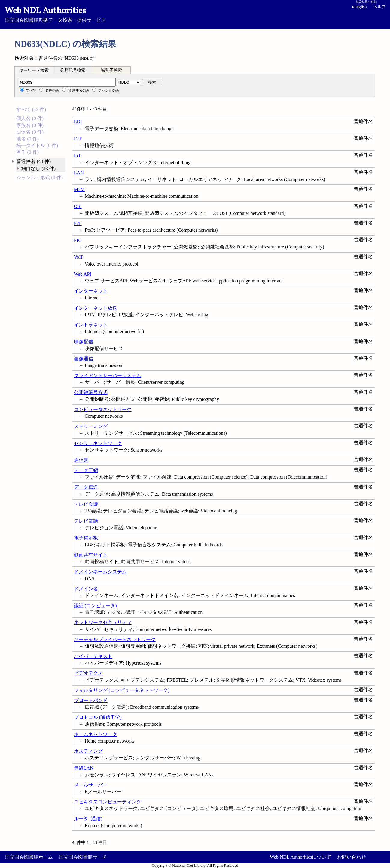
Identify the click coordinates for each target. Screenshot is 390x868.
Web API (83, 274)
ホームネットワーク (96, 734)
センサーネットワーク (98, 443)
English (360, 7)
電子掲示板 (86, 538)
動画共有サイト (91, 555)
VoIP (79, 257)
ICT (78, 139)
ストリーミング (91, 426)
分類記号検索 (73, 70)
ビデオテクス (88, 673)
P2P (78, 223)
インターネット (91, 291)
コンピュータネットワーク (103, 409)
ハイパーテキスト (93, 656)
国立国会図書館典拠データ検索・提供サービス (195, 14)
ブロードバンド (91, 700)
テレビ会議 (86, 504)
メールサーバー (91, 785)
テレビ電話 (86, 521)
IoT (77, 156)
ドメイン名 (86, 589)
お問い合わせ (352, 857)
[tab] (34, 70)
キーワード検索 (34, 70)
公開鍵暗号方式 (91, 392)
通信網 (81, 460)
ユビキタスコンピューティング (108, 802)
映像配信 (84, 342)
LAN (79, 173)
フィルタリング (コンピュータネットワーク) (122, 690)
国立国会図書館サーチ (83, 857)
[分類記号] (67, 82)
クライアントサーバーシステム (108, 375)
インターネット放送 (96, 308)
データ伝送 (86, 487)
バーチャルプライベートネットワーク (115, 640)
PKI (78, 240)
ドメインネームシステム (100, 572)
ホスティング (88, 751)
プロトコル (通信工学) (98, 717)
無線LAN (84, 768)
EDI (78, 122)
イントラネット (91, 325)
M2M (79, 189)
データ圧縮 (86, 470)
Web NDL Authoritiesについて (300, 857)
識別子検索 (111, 70)
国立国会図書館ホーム (29, 857)
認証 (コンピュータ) (95, 606)
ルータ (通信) (88, 819)
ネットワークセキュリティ (103, 622)
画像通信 (84, 359)
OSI (78, 206)
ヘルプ (379, 7)
